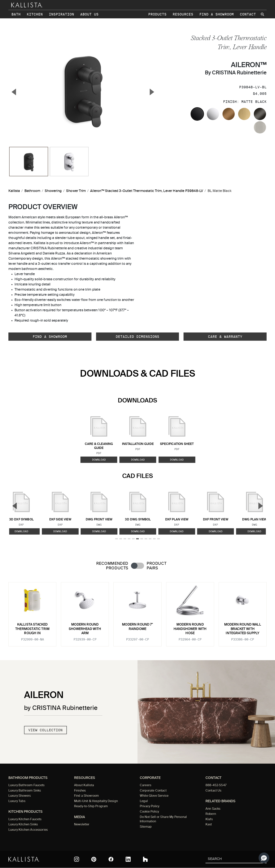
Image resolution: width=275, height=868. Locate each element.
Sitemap (146, 827)
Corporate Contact (153, 791)
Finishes (80, 791)
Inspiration (61, 14)
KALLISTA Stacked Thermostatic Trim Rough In (32, 629)
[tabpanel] (137, 612)
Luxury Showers (20, 796)
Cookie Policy (149, 812)
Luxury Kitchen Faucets (25, 819)
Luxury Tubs (17, 801)
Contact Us (214, 791)
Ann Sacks (213, 809)
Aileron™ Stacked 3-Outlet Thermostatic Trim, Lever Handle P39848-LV (147, 191)
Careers (146, 785)
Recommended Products (112, 566)
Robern (211, 814)
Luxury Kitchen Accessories (28, 830)
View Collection (45, 730)
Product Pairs (157, 566)
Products (157, 14)
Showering (53, 191)
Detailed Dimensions (137, 337)
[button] (264, 858)
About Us (89, 14)
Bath (16, 14)
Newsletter (82, 825)
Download (99, 460)
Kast (209, 825)
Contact (248, 14)
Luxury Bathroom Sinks (25, 791)
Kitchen (35, 14)
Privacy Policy (150, 806)
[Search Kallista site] (263, 14)
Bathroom (32, 191)
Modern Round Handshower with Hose (190, 629)
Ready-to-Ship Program (91, 806)
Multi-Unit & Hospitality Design (96, 801)
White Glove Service (154, 796)
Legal (144, 801)
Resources (183, 14)
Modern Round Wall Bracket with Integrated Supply (243, 629)
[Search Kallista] (230, 859)
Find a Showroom (217, 14)
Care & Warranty (225, 337)
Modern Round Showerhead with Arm (85, 629)
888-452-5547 (216, 785)
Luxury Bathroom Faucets (27, 785)
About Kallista (84, 785)
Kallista (14, 191)
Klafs (209, 819)
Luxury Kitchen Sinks (23, 825)
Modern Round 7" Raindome (137, 627)
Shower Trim (76, 191)
